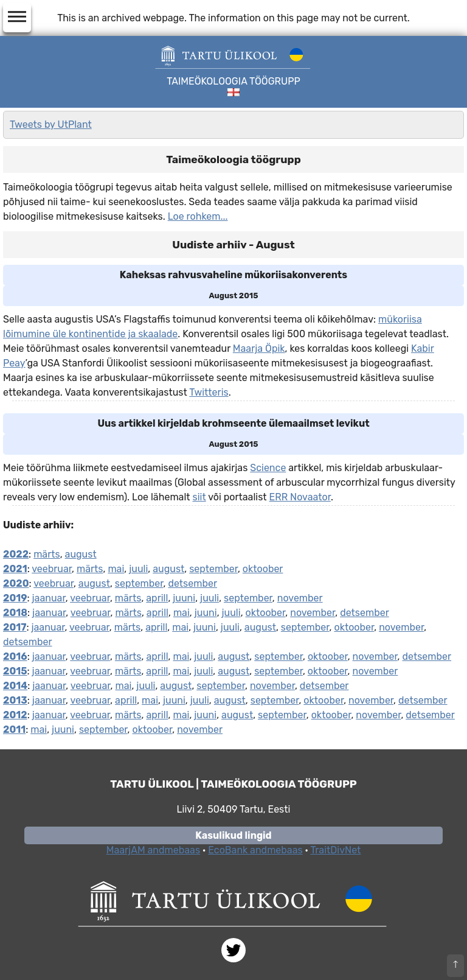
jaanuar (49, 598)
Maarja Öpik (259, 348)
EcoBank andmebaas (255, 850)
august (81, 554)
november (300, 598)
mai (116, 569)
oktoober (263, 569)
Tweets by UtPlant (51, 124)
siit (199, 497)
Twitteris (209, 392)
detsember (192, 583)
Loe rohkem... (198, 216)
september (213, 569)
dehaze (17, 17)
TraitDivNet (335, 850)
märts (47, 554)
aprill (157, 598)
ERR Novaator (300, 497)
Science (268, 468)
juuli (138, 569)
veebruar (52, 569)
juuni (184, 598)
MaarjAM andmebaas (153, 850)
